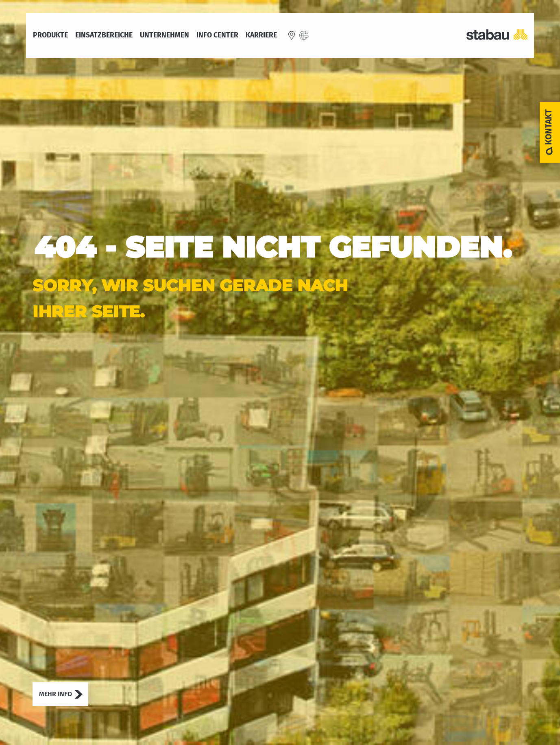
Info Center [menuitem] (217, 35)
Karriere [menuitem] (261, 35)
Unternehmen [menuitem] (165, 35)
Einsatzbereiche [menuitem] (104, 35)
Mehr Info (56, 694)
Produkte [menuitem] (50, 35)
